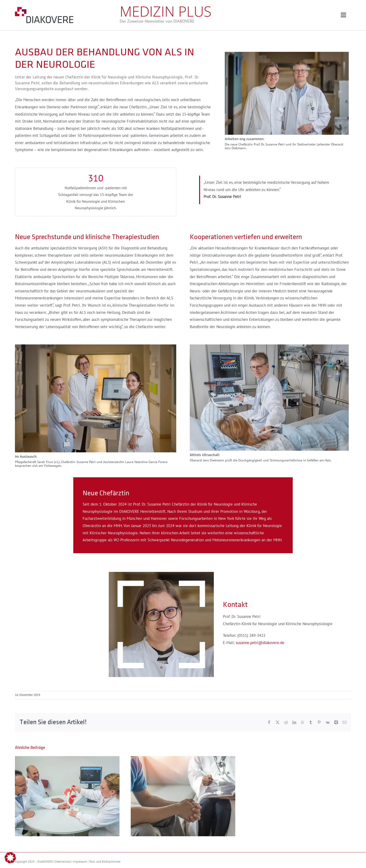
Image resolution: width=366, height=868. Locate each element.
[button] (10, 858)
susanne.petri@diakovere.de (260, 643)
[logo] (44, 9)
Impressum (80, 862)
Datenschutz (63, 862)
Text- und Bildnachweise (105, 862)
